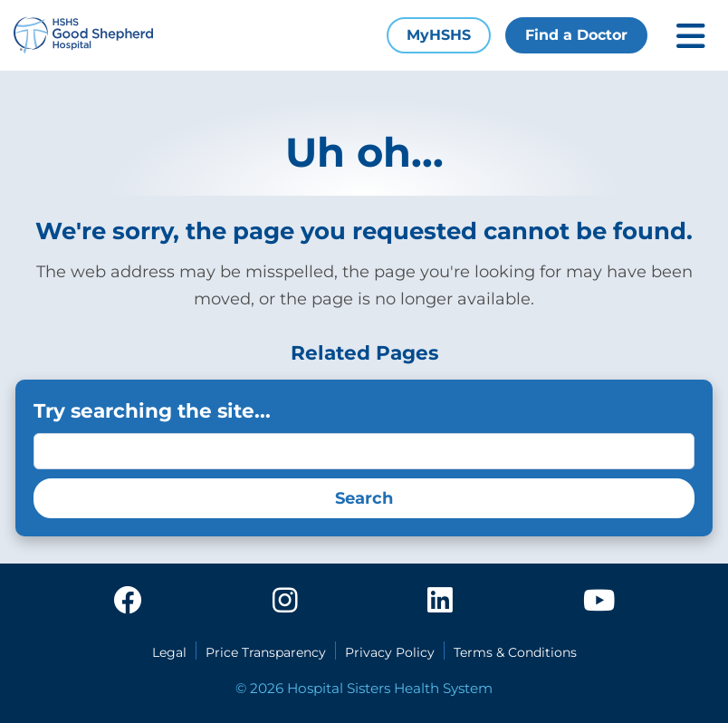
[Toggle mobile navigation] (691, 36)
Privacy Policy (390, 652)
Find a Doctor (576, 35)
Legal (169, 652)
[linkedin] (440, 602)
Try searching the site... (152, 410)
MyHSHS (439, 35)
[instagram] (285, 602)
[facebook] (128, 602)
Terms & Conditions (515, 652)
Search (364, 498)
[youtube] (599, 602)
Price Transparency (266, 652)
